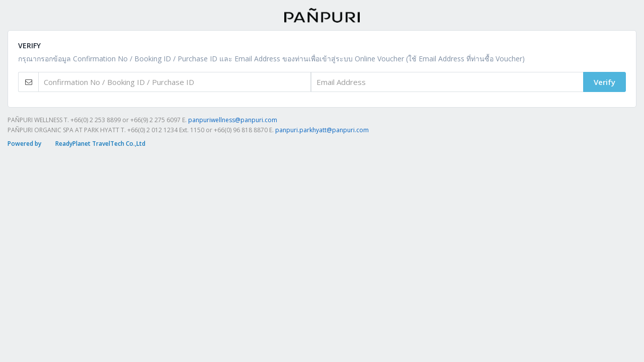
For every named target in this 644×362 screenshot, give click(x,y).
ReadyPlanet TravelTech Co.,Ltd (100, 144)
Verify (605, 82)
